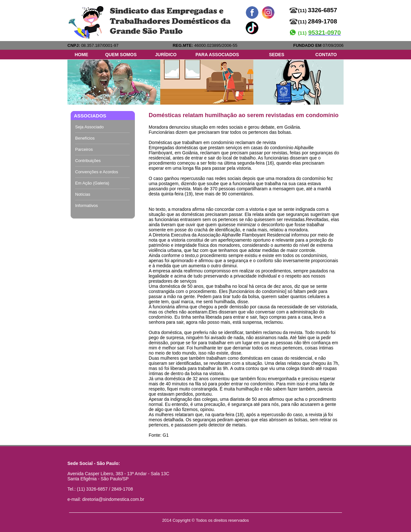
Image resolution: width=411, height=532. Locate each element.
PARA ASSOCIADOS (217, 55)
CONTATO (326, 55)
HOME (82, 55)
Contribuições (88, 161)
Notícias (83, 194)
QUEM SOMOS (121, 55)
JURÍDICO (166, 55)
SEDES (277, 55)
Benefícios (85, 138)
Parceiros (84, 149)
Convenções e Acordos (97, 172)
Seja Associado (89, 127)
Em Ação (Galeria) (92, 183)
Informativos (87, 206)
